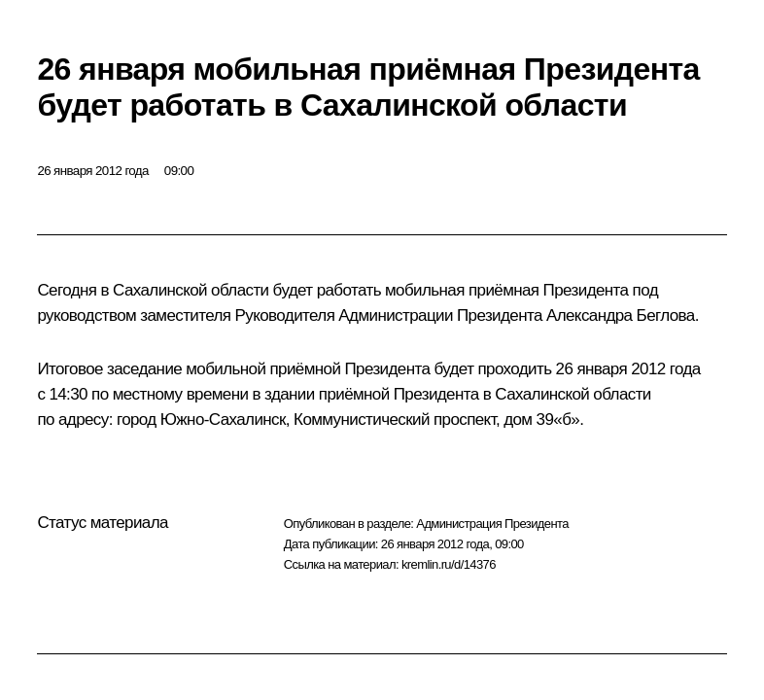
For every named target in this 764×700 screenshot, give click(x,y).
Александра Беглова (621, 315)
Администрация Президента (492, 524)
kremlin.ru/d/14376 (449, 564)
